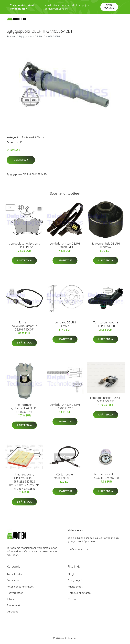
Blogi (71, 574)
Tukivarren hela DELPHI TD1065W (106, 245)
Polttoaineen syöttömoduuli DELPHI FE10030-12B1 (24, 408)
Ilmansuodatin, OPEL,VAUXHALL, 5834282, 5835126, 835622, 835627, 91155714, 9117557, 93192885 (24, 482)
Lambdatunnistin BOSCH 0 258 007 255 (106, 400)
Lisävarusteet (15, 593)
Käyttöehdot (75, 587)
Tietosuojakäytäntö (79, 593)
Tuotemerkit (29, 137)
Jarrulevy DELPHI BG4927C (65, 324)
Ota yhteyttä (75, 580)
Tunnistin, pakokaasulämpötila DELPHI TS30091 (24, 326)
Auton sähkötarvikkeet (20, 587)
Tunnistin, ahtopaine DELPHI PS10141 (106, 324)
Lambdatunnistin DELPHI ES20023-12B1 (65, 406)
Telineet (11, 599)
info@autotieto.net (79, 549)
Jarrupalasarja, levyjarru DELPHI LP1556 (24, 245)
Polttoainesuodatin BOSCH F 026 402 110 (106, 476)
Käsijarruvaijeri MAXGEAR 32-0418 (65, 476)
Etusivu (11, 36)
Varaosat (12, 612)
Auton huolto (14, 574)
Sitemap (72, 599)
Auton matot (14, 580)
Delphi (41, 137)
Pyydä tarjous (109, 7)
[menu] (119, 19)
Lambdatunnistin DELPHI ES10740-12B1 (65, 245)
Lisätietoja (21, 160)
